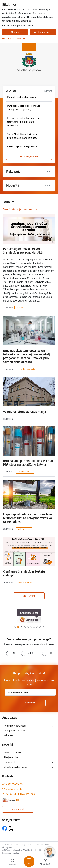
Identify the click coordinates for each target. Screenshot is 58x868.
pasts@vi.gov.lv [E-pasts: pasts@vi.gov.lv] (14, 789)
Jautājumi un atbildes (15, 730)
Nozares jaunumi (29, 156)
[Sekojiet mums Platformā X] (11, 828)
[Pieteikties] (30, 703)
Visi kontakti (18, 809)
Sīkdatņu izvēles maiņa (15, 767)
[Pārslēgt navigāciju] (29, 861)
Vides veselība (24, 529)
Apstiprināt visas (43, 32)
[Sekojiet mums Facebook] (5, 828)
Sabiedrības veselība (27, 369)
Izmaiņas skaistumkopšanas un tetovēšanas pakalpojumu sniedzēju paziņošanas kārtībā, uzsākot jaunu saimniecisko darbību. (27, 356)
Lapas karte (10, 762)
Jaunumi (20, 308)
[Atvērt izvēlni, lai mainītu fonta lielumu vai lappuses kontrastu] (45, 863)
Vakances (9, 735)
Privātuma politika (13, 752)
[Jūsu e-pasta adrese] (30, 692)
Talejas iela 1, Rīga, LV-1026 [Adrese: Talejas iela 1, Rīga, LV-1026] (20, 794)
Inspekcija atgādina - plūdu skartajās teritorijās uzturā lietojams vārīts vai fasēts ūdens (28, 518)
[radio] (11, 653)
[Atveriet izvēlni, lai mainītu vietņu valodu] (13, 863)
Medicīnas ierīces (25, 472)
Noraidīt (15, 32)
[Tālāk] (53, 616)
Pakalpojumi (15, 171)
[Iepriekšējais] (5, 616)
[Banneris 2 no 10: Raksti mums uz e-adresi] (29, 616)
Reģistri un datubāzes (15, 726)
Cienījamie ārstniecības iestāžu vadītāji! (24, 573)
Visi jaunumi (29, 596)
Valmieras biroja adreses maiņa (25, 412)
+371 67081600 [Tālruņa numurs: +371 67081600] (14, 784)
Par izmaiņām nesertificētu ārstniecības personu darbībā (23, 251)
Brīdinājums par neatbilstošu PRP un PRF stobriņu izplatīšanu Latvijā (28, 463)
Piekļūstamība (11, 757)
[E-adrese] (9, 800)
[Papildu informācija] (17, 800)
